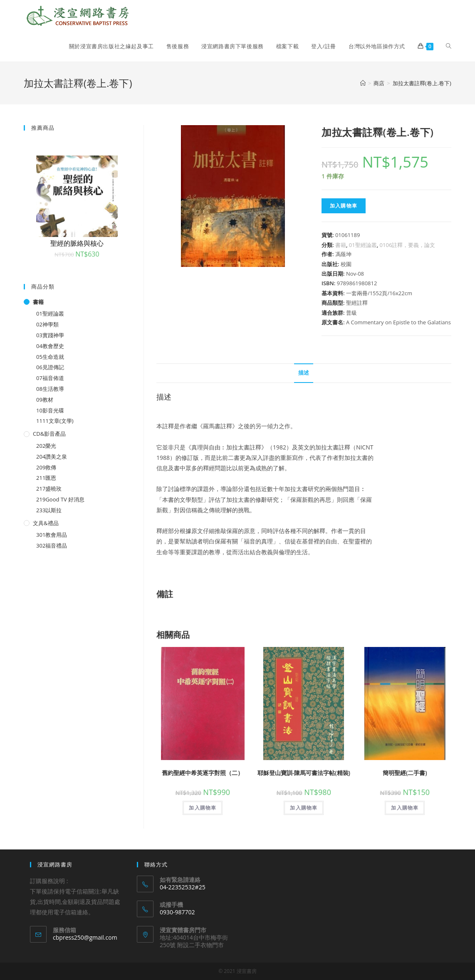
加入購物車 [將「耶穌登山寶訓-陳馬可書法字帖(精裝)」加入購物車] (304, 808)
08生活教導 (50, 389)
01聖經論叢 (363, 245)
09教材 (45, 400)
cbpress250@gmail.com (85, 937)
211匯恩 (46, 478)
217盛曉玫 (49, 489)
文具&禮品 (46, 523)
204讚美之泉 (52, 457)
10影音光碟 (50, 410)
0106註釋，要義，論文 (408, 245)
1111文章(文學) (55, 421)
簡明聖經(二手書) (405, 773)
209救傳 (46, 467)
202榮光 (46, 446)
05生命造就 (50, 357)
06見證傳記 (50, 367)
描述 (304, 373)
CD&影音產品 (49, 434)
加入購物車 (344, 206)
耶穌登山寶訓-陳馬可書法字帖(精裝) (304, 773)
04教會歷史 (50, 346)
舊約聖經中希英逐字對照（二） (203, 773)
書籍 (341, 245)
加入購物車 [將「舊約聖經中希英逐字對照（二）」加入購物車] (203, 808)
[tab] (304, 373)
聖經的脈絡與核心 (77, 243)
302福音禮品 (52, 546)
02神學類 (47, 324)
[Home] (363, 83)
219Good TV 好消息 (60, 499)
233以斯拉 (49, 510)
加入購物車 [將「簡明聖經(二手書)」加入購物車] (405, 808)
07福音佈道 (50, 378)
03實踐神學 (50, 335)
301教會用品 (52, 535)
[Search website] (449, 46)
